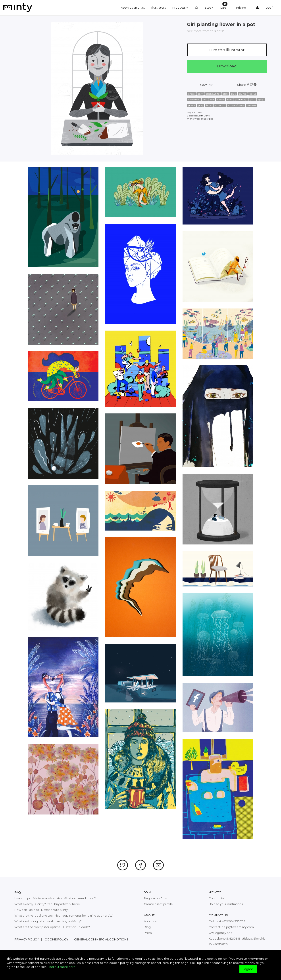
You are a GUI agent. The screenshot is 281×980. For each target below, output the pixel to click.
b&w (200, 94)
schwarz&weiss (236, 105)
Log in (270, 8)
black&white (213, 94)
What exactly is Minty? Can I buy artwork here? (47, 904)
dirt (205, 100)
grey (201, 105)
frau (229, 100)
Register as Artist (156, 898)
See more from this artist (205, 31)
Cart (224, 6)
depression (194, 100)
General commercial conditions (101, 939)
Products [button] (180, 8)
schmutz (220, 105)
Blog (147, 927)
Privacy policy (27, 939)
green (192, 105)
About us (150, 921)
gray (261, 100)
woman (252, 105)
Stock (209, 8)
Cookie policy (57, 939)
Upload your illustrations (226, 904)
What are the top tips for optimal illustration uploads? (52, 927)
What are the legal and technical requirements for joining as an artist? (64, 915)
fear (212, 100)
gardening (241, 100)
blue (233, 94)
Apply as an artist (133, 8)
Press (148, 933)
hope (209, 105)
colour (253, 94)
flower (221, 100)
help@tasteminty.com (238, 927)
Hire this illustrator (227, 50)
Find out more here (62, 967)
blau (225, 94)
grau (252, 100)
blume (243, 94)
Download (227, 66)
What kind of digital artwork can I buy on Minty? (48, 921)
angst (191, 94)
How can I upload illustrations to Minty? (42, 910)
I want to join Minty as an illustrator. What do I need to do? (55, 898)
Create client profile (158, 904)
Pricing (241, 8)
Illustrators (159, 8)
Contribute (217, 898)
